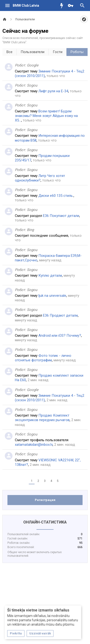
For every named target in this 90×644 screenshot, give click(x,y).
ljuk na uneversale (52, 296)
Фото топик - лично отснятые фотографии (43, 358)
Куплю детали (50, 275)
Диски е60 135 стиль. (56, 196)
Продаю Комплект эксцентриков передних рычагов (42, 418)
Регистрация (45, 500)
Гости (58, 52)
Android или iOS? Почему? (60, 336)
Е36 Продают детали (60, 315)
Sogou (32, 85)
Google (33, 65)
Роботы (77, 52)
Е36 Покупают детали (61, 216)
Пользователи (33, 52)
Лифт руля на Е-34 (53, 91)
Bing (30, 230)
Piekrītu (16, 633)
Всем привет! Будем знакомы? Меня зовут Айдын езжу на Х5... (46, 116)
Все (9, 52)
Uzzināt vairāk (40, 633)
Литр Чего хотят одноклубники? (40, 178)
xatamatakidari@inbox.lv (34, 445)
